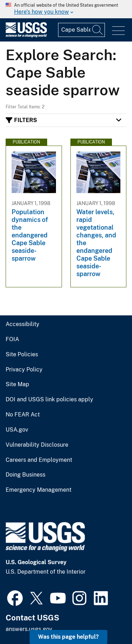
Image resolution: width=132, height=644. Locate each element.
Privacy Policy (24, 370)
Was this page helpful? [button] (68, 637)
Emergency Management (39, 490)
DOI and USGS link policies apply (49, 400)
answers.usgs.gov (29, 629)
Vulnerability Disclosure (37, 445)
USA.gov (17, 430)
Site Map (17, 384)
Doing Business (26, 475)
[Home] (26, 36)
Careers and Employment (39, 460)
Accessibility (23, 324)
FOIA (12, 339)
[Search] (98, 30)
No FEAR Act (23, 415)
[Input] (81, 30)
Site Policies (22, 355)
